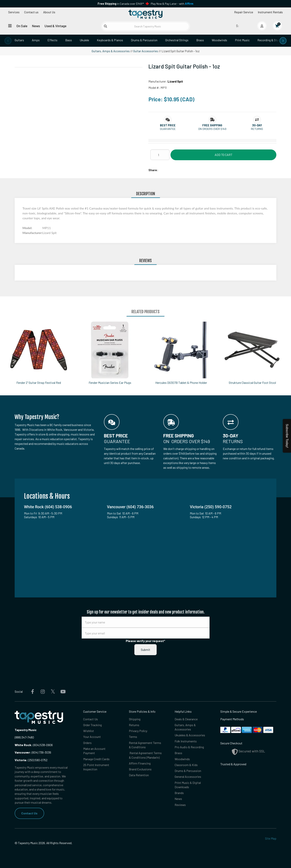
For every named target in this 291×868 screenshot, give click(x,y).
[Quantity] (160, 155)
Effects (52, 40)
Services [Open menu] (14, 12)
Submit (145, 650)
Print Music (242, 40)
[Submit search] (105, 26)
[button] (168, 125)
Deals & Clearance (186, 719)
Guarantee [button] (168, 129)
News (36, 26)
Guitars (19, 40)
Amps (36, 40)
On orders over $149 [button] (212, 129)
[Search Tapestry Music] (146, 26)
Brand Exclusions (140, 769)
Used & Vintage (55, 26)
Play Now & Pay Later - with (172, 4)
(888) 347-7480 (24, 737)
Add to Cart (224, 155)
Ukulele (84, 40)
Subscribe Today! (287, 436)
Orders (87, 743)
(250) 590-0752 (31, 760)
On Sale (22, 26)
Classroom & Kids (186, 765)
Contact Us (29, 813)
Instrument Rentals (270, 12)
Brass (200, 40)
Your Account (92, 737)
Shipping (135, 719)
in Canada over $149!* (121, 4)
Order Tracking (92, 725)
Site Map (271, 838)
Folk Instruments (186, 741)
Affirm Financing (140, 763)
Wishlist (89, 731)
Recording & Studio (270, 40)
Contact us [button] (31, 12)
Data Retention (139, 775)
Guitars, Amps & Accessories (111, 51)
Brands (179, 793)
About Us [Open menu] (49, 12)
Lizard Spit (175, 81)
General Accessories (188, 777)
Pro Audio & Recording (189, 747)
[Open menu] (10, 26)
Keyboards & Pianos (110, 40)
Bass (69, 40)
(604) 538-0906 (34, 745)
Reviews (180, 805)
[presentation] (8, 41)
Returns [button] (257, 129)
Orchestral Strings (177, 40)
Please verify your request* (145, 641)
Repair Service (244, 12)
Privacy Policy (138, 731)
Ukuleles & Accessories (190, 735)
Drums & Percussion (144, 40)
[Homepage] (145, 14)
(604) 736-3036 (33, 752)
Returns (134, 725)
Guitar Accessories (146, 51)
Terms (133, 737)
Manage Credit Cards (96, 759)
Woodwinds (219, 40)
